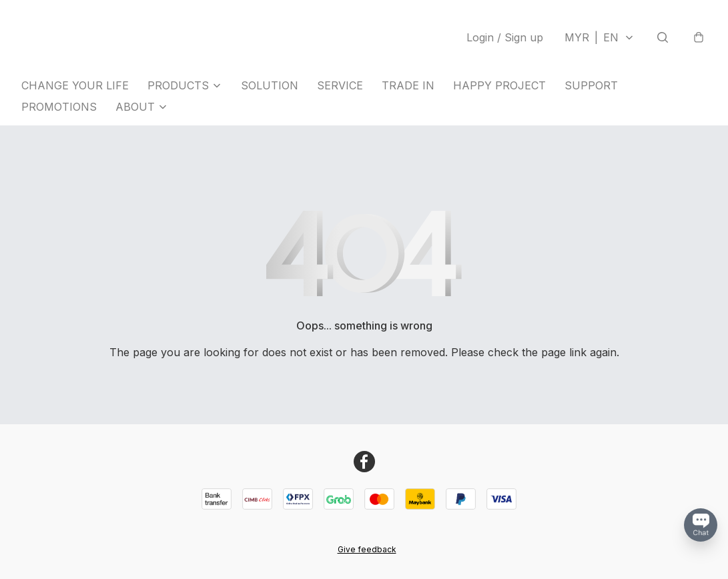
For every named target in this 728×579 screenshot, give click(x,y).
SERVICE (340, 85)
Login (505, 37)
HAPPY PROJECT (499, 85)
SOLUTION (270, 85)
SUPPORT (591, 85)
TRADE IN (408, 85)
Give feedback (367, 549)
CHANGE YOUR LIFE (75, 85)
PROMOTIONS (59, 107)
